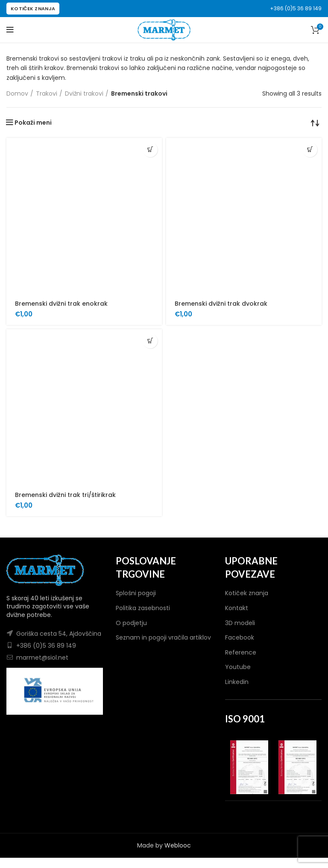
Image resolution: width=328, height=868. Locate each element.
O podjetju (131, 623)
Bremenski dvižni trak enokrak (61, 304)
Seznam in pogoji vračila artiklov (163, 637)
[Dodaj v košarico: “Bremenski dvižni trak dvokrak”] (310, 150)
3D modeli (240, 623)
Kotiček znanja (247, 593)
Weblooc (178, 845)
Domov (17, 94)
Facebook (240, 637)
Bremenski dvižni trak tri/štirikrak (65, 495)
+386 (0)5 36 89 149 (296, 8)
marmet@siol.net (42, 658)
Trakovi (47, 94)
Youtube (238, 667)
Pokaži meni (33, 123)
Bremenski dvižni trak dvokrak (221, 304)
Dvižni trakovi (84, 94)
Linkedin (237, 682)
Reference (241, 652)
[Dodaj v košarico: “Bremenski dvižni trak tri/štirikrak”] (150, 341)
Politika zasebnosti (143, 608)
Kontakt (237, 608)
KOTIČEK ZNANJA (33, 9)
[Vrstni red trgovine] (315, 123)
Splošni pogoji (136, 593)
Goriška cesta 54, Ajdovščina (59, 634)
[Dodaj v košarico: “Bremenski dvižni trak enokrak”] (150, 150)
